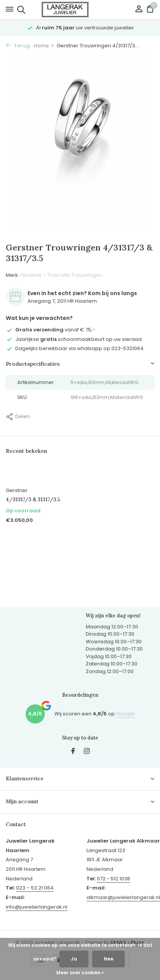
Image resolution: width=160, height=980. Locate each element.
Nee (109, 959)
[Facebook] (73, 752)
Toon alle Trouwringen (75, 275)
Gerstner (31, 275)
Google (125, 714)
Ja (74, 959)
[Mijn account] (139, 10)
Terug (18, 46)
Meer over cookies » (80, 973)
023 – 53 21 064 (35, 888)
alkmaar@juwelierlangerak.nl (123, 897)
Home (44, 46)
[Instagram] (87, 752)
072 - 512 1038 (113, 879)
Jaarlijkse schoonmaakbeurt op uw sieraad (74, 339)
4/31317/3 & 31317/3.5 (33, 500)
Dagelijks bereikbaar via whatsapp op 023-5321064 (75, 348)
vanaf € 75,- (50, 330)
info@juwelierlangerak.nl (37, 907)
